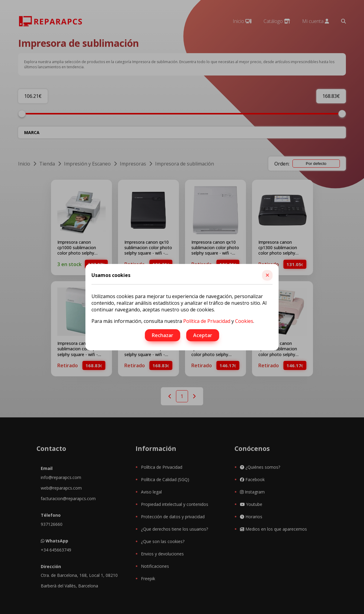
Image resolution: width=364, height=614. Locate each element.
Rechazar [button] (163, 335)
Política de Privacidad (207, 321)
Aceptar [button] (203, 335)
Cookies (244, 321)
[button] (267, 275)
